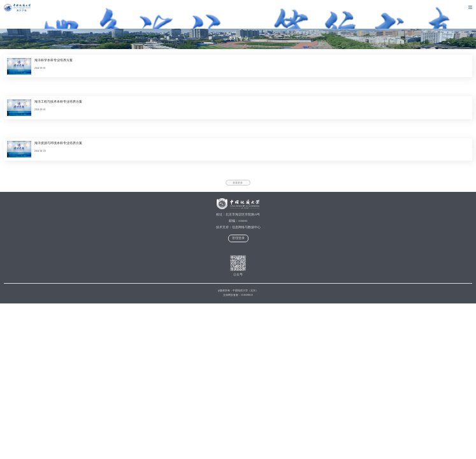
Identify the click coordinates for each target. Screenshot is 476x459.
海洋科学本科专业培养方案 (54, 60)
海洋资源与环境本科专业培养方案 (58, 143)
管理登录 (238, 238)
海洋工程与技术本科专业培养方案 (58, 102)
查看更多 (238, 183)
